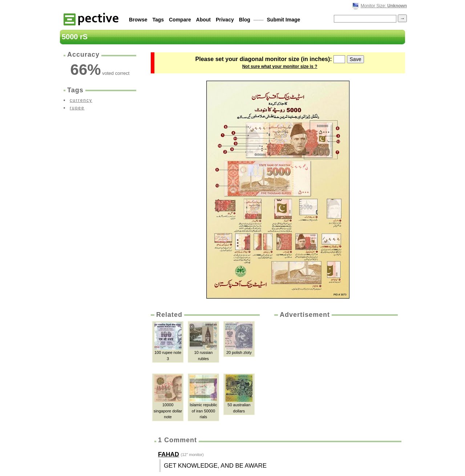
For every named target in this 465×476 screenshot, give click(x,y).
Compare (180, 20)
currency (81, 100)
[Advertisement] (335, 374)
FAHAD (169, 454)
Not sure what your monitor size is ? (280, 66)
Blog (245, 20)
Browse (138, 20)
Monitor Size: (384, 6)
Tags (158, 20)
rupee (77, 108)
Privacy (225, 20)
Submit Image (284, 20)
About (203, 20)
